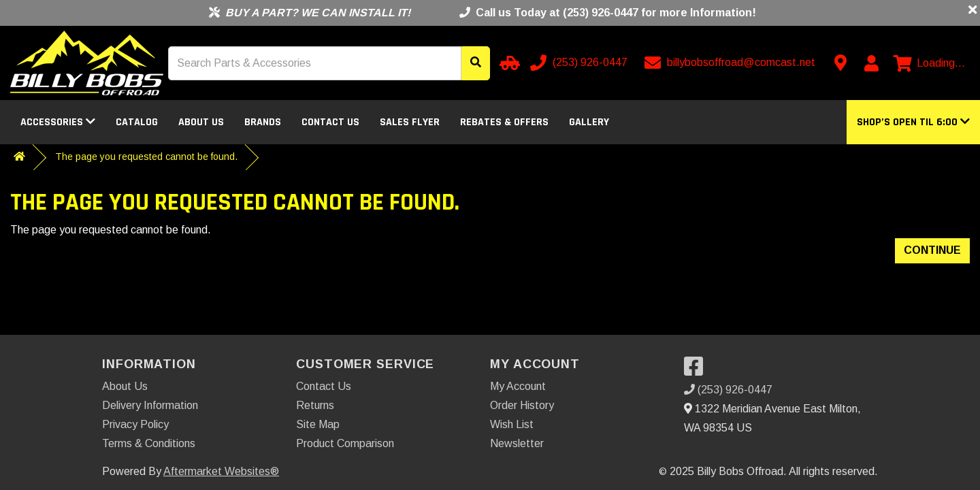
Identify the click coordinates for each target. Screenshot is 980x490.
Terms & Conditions (149, 443)
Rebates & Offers (504, 122)
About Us (201, 122)
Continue (932, 250)
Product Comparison (345, 443)
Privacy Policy (135, 424)
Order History (522, 405)
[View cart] (929, 63)
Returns (315, 405)
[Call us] (580, 63)
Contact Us (330, 122)
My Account (518, 386)
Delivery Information (150, 405)
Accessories (58, 122)
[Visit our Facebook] (697, 371)
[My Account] (871, 63)
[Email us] (731, 63)
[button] (913, 122)
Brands (263, 122)
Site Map (318, 424)
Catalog (137, 122)
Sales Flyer (410, 122)
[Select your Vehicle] (508, 63)
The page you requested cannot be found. (146, 157)
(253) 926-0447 (728, 390)
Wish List (512, 424)
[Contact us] (840, 63)
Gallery (589, 122)
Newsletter (517, 443)
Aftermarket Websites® (221, 471)
